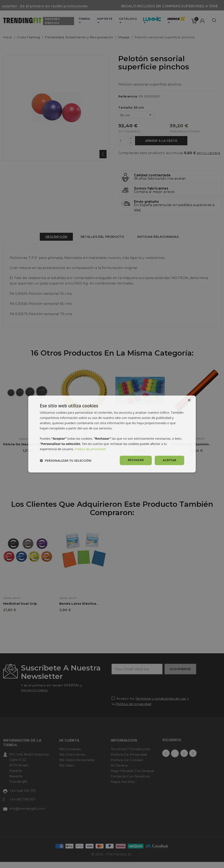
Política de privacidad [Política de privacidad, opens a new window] (90, 449)
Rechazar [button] (136, 460)
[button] (66, 460)
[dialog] (112, 434)
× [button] (189, 400)
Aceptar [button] (169, 460)
